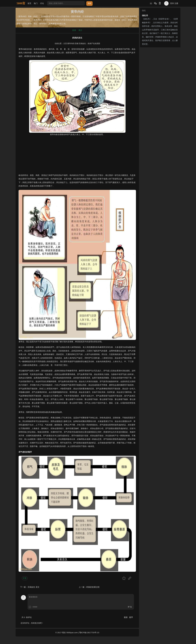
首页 (29, 3)
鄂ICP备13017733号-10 (89, 633)
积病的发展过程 (93, 587)
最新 (126, 617)
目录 (74, 30)
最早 (131, 617)
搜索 (89, 3)
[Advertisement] (77, 156)
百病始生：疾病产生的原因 (89, 44)
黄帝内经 (71, 44)
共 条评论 (27, 617)
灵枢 (77, 44)
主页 (65, 44)
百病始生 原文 (34, 587)
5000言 (21, 3)
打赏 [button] (25, 578)
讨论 (42, 3)
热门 (36, 3)
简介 (80, 30)
